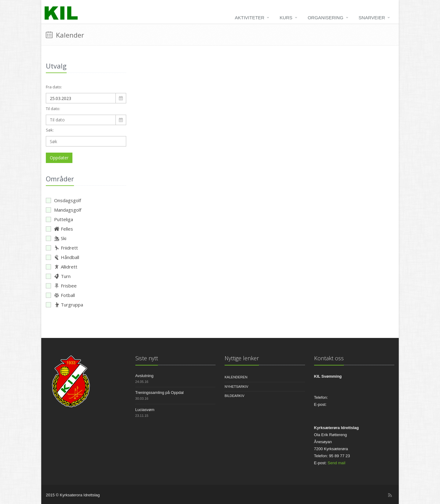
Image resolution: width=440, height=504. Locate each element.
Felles (59, 229)
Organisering (326, 18)
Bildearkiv (235, 396)
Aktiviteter (250, 18)
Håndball (62, 257)
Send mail (336, 463)
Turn (58, 276)
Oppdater (59, 158)
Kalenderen (236, 377)
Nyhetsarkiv (237, 387)
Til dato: (53, 109)
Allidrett (62, 267)
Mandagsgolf (64, 210)
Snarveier (372, 18)
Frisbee (61, 286)
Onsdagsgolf (63, 200)
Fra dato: (54, 87)
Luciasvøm (145, 410)
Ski (56, 238)
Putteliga (59, 219)
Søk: (50, 130)
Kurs (286, 18)
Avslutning (145, 376)
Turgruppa (64, 305)
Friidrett (62, 248)
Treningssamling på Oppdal (160, 393)
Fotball (60, 295)
